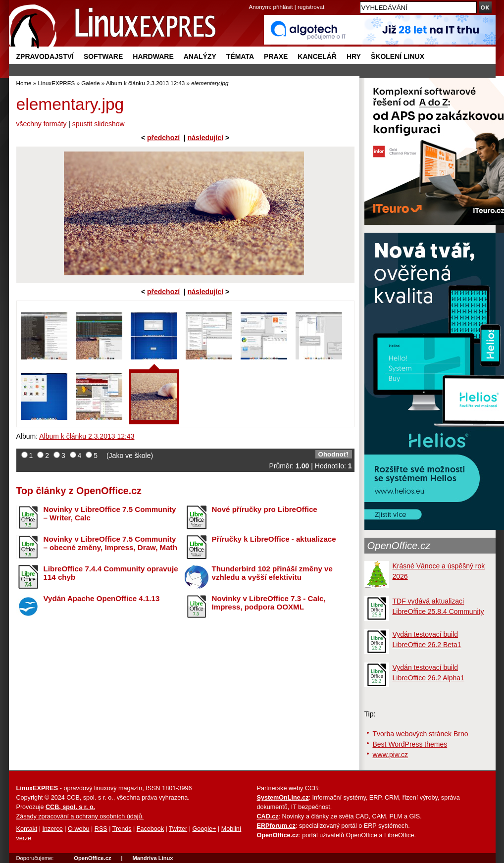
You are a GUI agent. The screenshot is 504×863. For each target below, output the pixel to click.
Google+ (204, 829)
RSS (101, 829)
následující (205, 138)
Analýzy (200, 56)
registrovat (311, 7)
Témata (240, 56)
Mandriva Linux (152, 858)
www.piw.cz (391, 755)
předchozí (163, 138)
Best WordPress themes (410, 744)
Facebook (150, 829)
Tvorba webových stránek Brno (421, 734)
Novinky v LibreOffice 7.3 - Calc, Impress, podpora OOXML (269, 603)
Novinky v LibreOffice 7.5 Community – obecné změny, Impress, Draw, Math (110, 543)
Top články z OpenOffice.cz (79, 491)
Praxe (276, 56)
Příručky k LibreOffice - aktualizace (274, 539)
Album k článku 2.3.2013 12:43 (145, 83)
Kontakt (27, 829)
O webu (78, 829)
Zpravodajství (45, 56)
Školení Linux (398, 56)
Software (103, 56)
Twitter (178, 829)
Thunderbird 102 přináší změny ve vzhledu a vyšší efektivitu (272, 573)
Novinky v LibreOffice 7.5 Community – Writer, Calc (110, 513)
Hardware (153, 56)
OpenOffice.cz (399, 546)
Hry (354, 56)
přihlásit (283, 7)
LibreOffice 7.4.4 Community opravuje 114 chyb (111, 573)
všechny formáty (42, 124)
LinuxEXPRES (56, 83)
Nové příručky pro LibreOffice (265, 509)
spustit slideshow (99, 124)
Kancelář (317, 56)
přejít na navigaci (252, 0)
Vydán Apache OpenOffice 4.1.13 (102, 598)
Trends (122, 829)
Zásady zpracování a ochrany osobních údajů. (80, 816)
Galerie (90, 83)
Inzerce (53, 829)
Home (24, 83)
